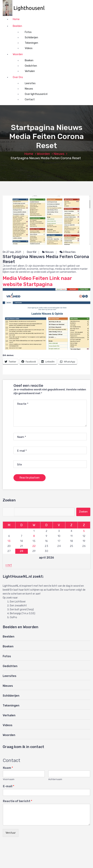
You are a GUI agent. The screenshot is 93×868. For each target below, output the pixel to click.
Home (16, 19)
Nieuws (29, 89)
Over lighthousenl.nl (36, 94)
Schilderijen (31, 38)
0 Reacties (68, 252)
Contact (30, 99)
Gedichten (31, 66)
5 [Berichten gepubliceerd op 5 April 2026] (84, 531)
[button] (25, 8)
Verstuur (11, 833)
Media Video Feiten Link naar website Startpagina (37, 281)
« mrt (9, 565)
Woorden (18, 54)
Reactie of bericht (18, 801)
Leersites (30, 83)
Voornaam (9, 779)
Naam (8, 768)
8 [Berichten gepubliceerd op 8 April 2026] (34, 536)
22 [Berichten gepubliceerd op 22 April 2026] (34, 546)
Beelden (17, 26)
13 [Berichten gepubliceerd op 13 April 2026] (9, 541)
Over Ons (18, 77)
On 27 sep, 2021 (12, 252)
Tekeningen (31, 43)
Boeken (29, 60)
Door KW (32, 252)
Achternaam (55, 779)
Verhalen (30, 71)
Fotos (28, 32)
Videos (29, 48)
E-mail (9, 786)
